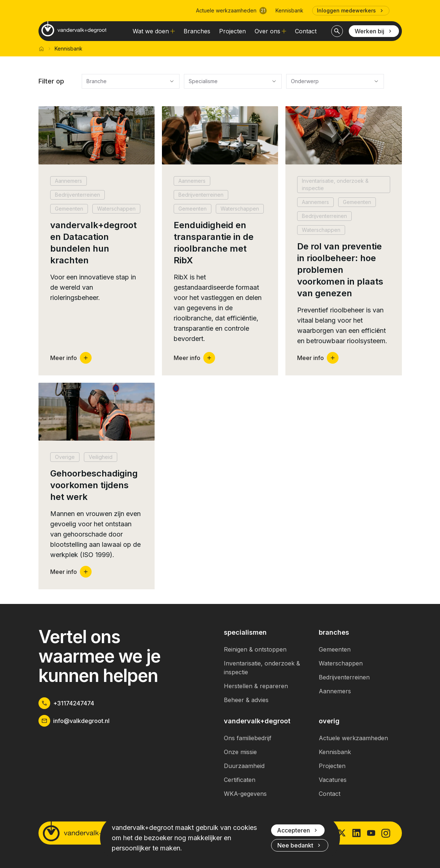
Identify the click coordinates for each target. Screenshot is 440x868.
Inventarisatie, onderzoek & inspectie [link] (262, 668)
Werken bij (374, 31)
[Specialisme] (233, 81)
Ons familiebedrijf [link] (248, 738)
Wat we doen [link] (154, 31)
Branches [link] (197, 31)
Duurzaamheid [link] (244, 766)
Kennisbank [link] (289, 10)
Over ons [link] (270, 31)
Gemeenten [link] (335, 649)
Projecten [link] (232, 31)
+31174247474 (66, 703)
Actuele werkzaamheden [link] (353, 738)
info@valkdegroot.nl (74, 721)
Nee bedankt (300, 845)
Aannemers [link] (335, 691)
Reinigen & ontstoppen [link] (255, 649)
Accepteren (298, 830)
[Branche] (131, 81)
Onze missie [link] (240, 752)
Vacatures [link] (333, 780)
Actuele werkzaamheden (231, 11)
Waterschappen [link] (341, 663)
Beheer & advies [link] (246, 700)
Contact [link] (306, 31)
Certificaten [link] (240, 780)
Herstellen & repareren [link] (256, 686)
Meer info (71, 358)
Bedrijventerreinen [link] (344, 677)
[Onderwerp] (335, 81)
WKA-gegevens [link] (245, 794)
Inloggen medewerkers (351, 10)
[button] (97, 241)
